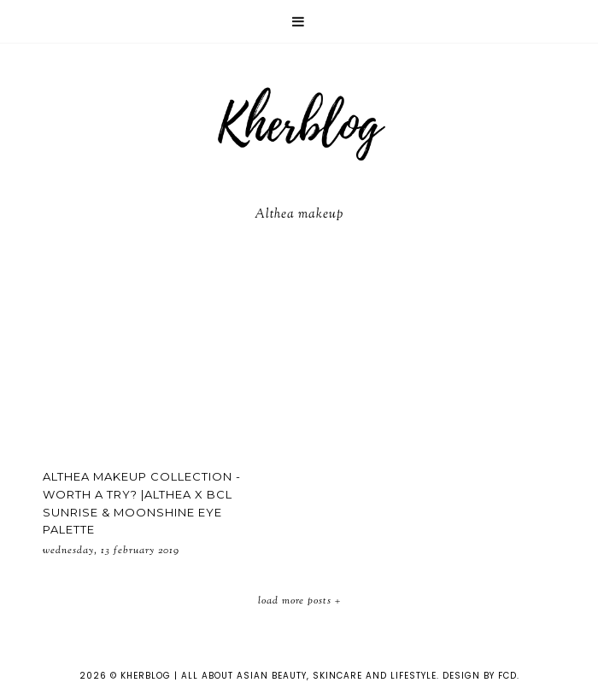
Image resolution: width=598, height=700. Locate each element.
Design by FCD (480, 676)
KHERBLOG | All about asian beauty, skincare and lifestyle (278, 676)
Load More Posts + (299, 601)
